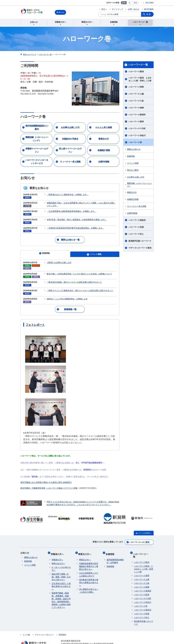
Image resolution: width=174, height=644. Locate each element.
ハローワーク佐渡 (136, 227)
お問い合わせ (134, 9)
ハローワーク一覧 (138, 65)
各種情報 (111, 547)
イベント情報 (133, 164)
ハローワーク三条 (136, 101)
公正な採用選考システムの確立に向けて (89, 566)
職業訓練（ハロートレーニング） (139, 185)
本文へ (104, 9)
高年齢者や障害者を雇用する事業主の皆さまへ (89, 574)
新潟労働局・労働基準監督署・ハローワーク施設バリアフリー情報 (49, 482)
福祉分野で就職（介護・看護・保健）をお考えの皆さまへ (61, 568)
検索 (149, 14)
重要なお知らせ (134, 150)
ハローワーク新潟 (136, 72)
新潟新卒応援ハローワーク (140, 241)
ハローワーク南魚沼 (137, 221)
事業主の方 (132, 193)
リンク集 (26, 624)
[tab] (45, 251)
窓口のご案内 (133, 170)
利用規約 (62, 624)
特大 (136, 3)
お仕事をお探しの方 (136, 177)
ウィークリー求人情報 (137, 207)
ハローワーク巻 (135, 143)
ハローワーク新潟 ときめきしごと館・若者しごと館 (140, 80)
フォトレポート (35, 319)
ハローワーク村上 (136, 234)
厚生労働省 (150, 3)
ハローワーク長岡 (136, 87)
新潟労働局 (149, 9)
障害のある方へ (58, 555)
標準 (124, 3)
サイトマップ (117, 9)
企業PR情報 (132, 214)
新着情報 (131, 157)
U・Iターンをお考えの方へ (61, 560)
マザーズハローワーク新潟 (140, 248)
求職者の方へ (58, 547)
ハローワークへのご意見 (139, 536)
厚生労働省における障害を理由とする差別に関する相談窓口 (46, 477)
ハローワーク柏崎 (136, 108)
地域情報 (110, 558)
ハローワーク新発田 (137, 115)
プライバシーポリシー (44, 624)
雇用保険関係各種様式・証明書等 (115, 553)
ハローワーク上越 (136, 94)
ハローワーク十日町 (137, 129)
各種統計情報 (133, 200)
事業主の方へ (86, 547)
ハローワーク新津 (136, 122)
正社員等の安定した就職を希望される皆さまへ (61, 578)
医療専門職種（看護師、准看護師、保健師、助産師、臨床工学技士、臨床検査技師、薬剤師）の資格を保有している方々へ (61, 592)
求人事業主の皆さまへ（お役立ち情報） (89, 582)
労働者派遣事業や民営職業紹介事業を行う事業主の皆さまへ (89, 558)
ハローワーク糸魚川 (137, 136)
